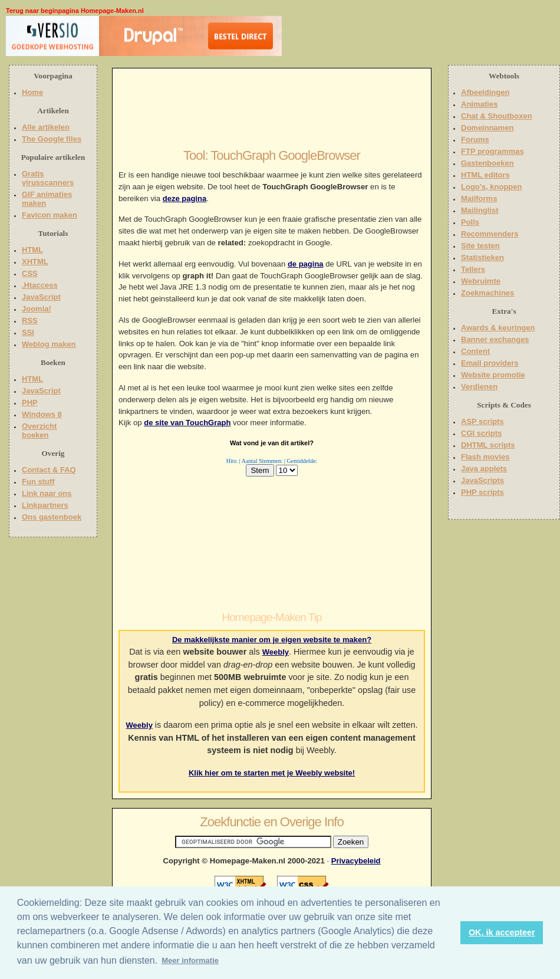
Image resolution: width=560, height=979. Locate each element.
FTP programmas (493, 151)
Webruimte (481, 281)
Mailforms (479, 198)
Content (475, 351)
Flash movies (485, 457)
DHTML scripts (488, 445)
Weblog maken (49, 344)
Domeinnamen (487, 128)
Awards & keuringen (498, 328)
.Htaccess (40, 285)
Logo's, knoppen (491, 187)
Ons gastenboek (52, 517)
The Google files (52, 139)
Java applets (484, 469)
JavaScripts (482, 480)
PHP (30, 403)
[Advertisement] (358, 38)
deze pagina (185, 198)
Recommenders (490, 234)
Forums (475, 139)
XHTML (35, 262)
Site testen (480, 246)
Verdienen (479, 387)
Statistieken (482, 257)
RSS (30, 321)
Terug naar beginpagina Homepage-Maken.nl (75, 11)
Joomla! (37, 309)
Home (32, 92)
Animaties (479, 104)
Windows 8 (42, 414)
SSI (28, 332)
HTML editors (485, 175)
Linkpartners (45, 505)
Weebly (276, 652)
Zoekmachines (487, 293)
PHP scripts (482, 492)
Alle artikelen (46, 127)
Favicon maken (50, 215)
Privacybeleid (356, 861)
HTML (32, 250)
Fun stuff (38, 482)
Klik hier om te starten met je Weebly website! (272, 773)
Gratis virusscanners (48, 178)
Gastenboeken (487, 163)
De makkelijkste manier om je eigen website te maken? (272, 640)
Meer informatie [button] (190, 960)
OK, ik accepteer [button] (502, 932)
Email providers (490, 363)
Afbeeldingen (485, 92)
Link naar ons (47, 493)
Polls (470, 222)
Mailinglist (480, 210)
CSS (30, 273)
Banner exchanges (495, 339)
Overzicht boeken (39, 431)
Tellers (473, 269)
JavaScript (41, 297)
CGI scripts (481, 433)
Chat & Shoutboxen (497, 116)
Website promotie (493, 375)
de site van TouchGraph (187, 423)
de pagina (306, 264)
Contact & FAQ (49, 470)
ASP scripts (482, 421)
